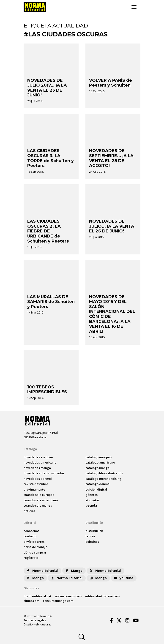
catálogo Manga (97, 468)
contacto (30, 536)
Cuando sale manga (38, 505)
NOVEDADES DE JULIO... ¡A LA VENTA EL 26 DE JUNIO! (112, 226)
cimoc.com (31, 601)
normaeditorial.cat (37, 596)
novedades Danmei (38, 479)
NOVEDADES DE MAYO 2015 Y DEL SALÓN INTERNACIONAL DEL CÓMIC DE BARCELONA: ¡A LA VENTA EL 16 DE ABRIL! (112, 314)
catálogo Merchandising (103, 479)
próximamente (34, 489)
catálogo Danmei (98, 484)
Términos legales (35, 620)
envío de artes (34, 542)
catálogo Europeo (98, 457)
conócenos (31, 531)
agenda (91, 505)
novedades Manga (37, 468)
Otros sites (31, 588)
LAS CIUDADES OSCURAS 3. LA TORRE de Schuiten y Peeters (51, 158)
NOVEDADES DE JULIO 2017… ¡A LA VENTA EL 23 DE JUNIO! (47, 88)
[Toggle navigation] (134, 7)
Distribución (94, 523)
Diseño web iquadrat (37, 624)
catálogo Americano (100, 462)
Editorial (30, 523)
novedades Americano (40, 462)
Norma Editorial (42, 571)
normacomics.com (68, 596)
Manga (74, 571)
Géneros (92, 495)
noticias (29, 511)
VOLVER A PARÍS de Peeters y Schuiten (111, 83)
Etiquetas (92, 500)
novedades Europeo (38, 457)
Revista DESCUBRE (36, 484)
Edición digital (96, 489)
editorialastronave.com (102, 596)
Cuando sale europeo (39, 495)
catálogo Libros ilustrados (104, 473)
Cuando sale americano (41, 500)
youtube (123, 578)
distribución (94, 531)
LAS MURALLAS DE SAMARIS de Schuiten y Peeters (51, 302)
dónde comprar (35, 552)
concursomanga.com (58, 601)
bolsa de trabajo (36, 547)
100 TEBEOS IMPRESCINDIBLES (47, 390)
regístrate (31, 558)
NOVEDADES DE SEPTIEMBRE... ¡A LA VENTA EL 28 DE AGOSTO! (111, 158)
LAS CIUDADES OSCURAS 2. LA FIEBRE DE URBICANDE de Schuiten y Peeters (48, 231)
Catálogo (30, 449)
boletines (92, 542)
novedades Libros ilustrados (44, 473)
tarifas (90, 536)
